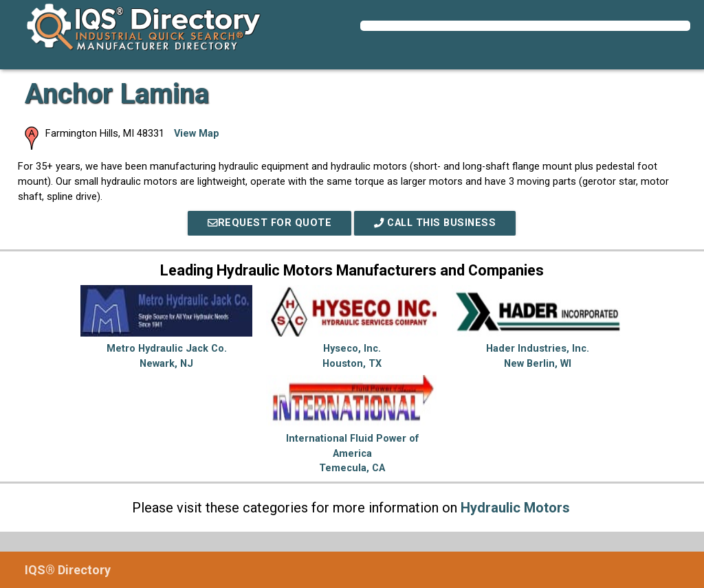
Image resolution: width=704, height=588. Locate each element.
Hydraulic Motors (515, 508)
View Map (197, 134)
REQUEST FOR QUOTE (269, 223)
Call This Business (435, 223)
